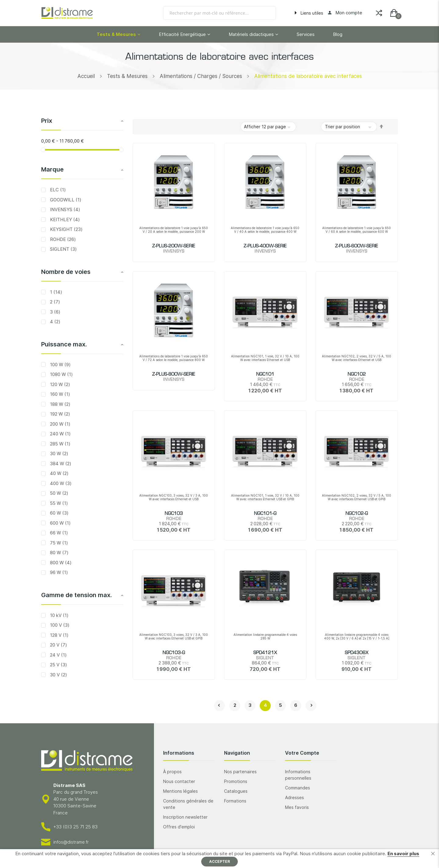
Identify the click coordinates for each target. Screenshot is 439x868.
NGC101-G (265, 514)
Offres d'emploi (179, 827)
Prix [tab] (47, 121)
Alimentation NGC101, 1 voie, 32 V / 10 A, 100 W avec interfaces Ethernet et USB (265, 358)
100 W (60, 365)
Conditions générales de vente (188, 804)
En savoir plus (403, 854)
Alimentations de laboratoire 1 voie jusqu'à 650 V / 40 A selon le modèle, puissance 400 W (265, 230)
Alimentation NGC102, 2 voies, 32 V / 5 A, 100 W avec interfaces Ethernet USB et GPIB (357, 497)
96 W (58, 572)
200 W (60, 424)
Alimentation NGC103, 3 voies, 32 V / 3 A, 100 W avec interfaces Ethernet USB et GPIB (174, 636)
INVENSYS (64, 209)
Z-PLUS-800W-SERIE (174, 374)
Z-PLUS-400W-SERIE (265, 246)
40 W (59, 473)
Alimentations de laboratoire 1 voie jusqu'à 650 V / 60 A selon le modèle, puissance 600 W (357, 230)
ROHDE (62, 239)
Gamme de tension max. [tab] (77, 595)
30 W (59, 453)
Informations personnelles (298, 775)
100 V (59, 625)
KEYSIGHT (66, 229)
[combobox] (220, 13)
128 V (59, 635)
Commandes (298, 788)
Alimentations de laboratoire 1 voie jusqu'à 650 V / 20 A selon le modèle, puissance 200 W (174, 230)
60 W (59, 513)
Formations (235, 801)
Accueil (86, 76)
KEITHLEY (64, 220)
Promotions (236, 781)
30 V (58, 675)
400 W (60, 483)
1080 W (61, 374)
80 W (59, 553)
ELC (57, 190)
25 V (58, 665)
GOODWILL (65, 200)
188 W (60, 404)
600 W (60, 523)
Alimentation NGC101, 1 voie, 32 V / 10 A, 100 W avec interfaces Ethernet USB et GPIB (265, 497)
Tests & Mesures (127, 76)
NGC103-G (174, 653)
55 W (58, 503)
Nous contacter (179, 781)
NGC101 (265, 374)
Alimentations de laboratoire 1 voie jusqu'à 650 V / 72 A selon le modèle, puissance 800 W (174, 358)
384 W (60, 464)
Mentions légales (180, 791)
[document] (220, 859)
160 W (59, 394)
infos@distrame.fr (71, 842)
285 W (60, 444)
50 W (59, 493)
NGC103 (174, 514)
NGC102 (357, 374)
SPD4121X (265, 653)
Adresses (294, 797)
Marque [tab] (52, 169)
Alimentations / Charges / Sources (201, 76)
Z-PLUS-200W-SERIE (174, 246)
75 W (58, 543)
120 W (59, 384)
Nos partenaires (240, 772)
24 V (58, 655)
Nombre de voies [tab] (66, 272)
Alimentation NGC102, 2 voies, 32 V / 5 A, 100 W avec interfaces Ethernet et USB (357, 358)
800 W (60, 563)
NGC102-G (357, 514)
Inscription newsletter (185, 817)
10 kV (59, 615)
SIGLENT (63, 249)
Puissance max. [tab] (64, 344)
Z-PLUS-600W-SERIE (357, 246)
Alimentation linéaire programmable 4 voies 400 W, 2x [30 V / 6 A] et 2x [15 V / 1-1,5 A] (357, 636)
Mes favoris (297, 807)
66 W (58, 533)
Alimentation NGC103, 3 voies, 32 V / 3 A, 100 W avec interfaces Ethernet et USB (174, 497)
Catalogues (236, 791)
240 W (60, 434)
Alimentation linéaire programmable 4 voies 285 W (265, 636)
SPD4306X (357, 653)
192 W (59, 414)
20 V (58, 645)
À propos (172, 772)
